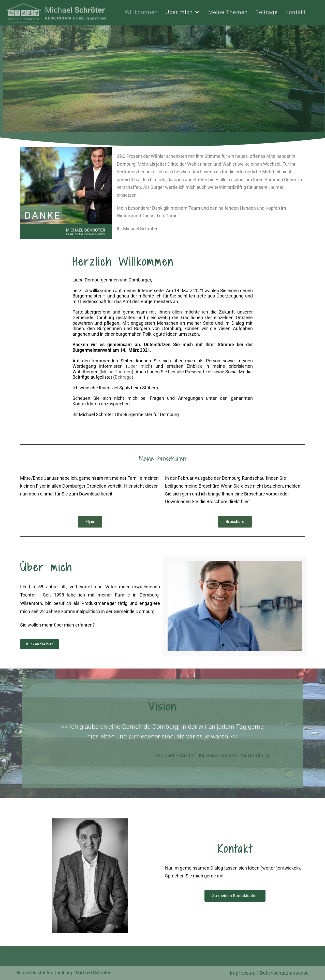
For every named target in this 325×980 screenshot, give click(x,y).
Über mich (139, 366)
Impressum (243, 973)
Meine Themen (116, 372)
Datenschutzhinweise (284, 973)
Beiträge (123, 377)
